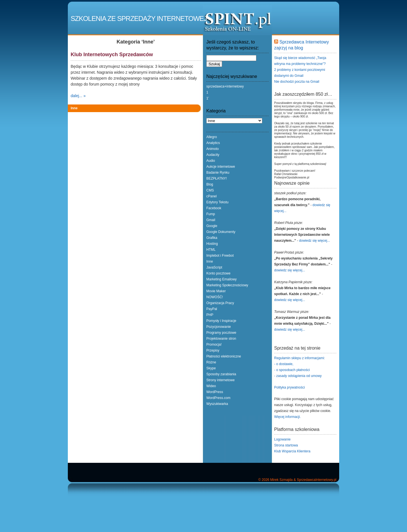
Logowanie (282, 439)
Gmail (211, 220)
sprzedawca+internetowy (225, 86)
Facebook (214, 208)
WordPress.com (218, 398)
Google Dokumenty (221, 232)
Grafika (212, 238)
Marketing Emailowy (221, 279)
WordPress (215, 392)
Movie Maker (216, 291)
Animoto (213, 149)
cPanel (212, 196)
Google (212, 226)
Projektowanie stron (221, 339)
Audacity (213, 155)
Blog (210, 184)
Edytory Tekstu (217, 202)
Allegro (212, 137)
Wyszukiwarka (217, 404)
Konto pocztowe (218, 273)
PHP (210, 315)
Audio (211, 161)
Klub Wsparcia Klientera (292, 451)
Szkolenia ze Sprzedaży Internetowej (139, 18)
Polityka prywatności (290, 387)
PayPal (212, 309)
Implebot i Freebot (220, 256)
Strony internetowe (220, 380)
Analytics (213, 143)
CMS (210, 190)
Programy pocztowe (221, 333)
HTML (211, 250)
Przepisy (213, 350)
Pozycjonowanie (219, 327)
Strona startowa (286, 445)
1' (208, 98)
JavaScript (214, 267)
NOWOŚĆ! (215, 297)
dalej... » (78, 96)
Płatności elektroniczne (224, 356)
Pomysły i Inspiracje (221, 321)
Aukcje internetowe (221, 167)
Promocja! (214, 345)
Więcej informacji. (287, 417)
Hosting (212, 244)
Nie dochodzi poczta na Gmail (297, 82)
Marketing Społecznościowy (227, 285)
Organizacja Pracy (220, 303)
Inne (74, 108)
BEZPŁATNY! (217, 178)
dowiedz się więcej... (314, 241)
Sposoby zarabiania (221, 374)
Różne (211, 362)
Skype (211, 368)
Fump (211, 214)
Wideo (211, 386)
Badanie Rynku (218, 173)
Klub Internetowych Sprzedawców (112, 54)
